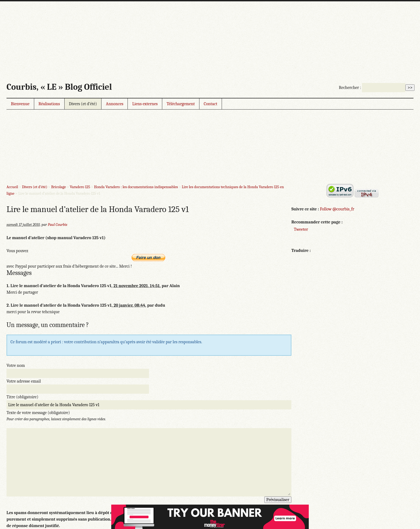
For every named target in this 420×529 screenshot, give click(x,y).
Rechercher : (350, 88)
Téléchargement (181, 104)
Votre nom (16, 366)
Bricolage (58, 187)
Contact (211, 104)
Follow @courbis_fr (337, 209)
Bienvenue (20, 104)
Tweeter (301, 229)
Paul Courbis (58, 225)
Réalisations (49, 104)
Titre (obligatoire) (22, 397)
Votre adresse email (24, 381)
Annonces (114, 104)
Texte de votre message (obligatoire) (38, 413)
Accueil (12, 187)
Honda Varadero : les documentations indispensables (136, 187)
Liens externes (145, 104)
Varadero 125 (80, 187)
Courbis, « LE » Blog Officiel (59, 87)
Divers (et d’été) (83, 104)
